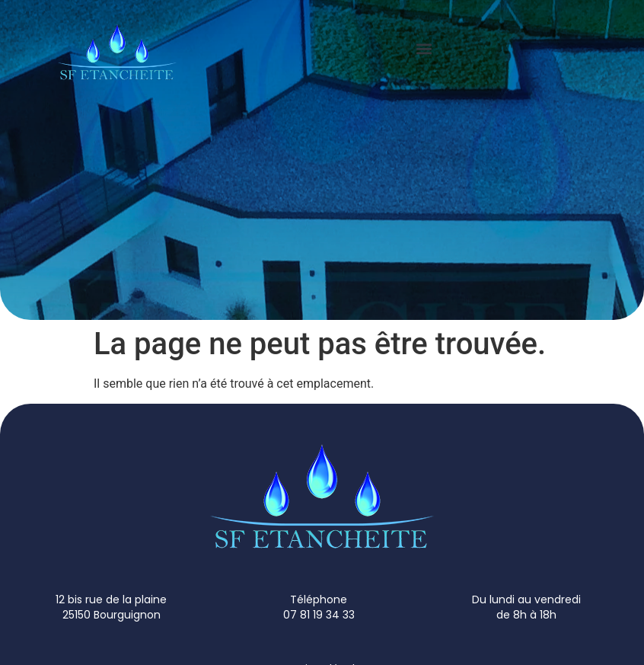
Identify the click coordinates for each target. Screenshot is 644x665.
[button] (424, 48)
